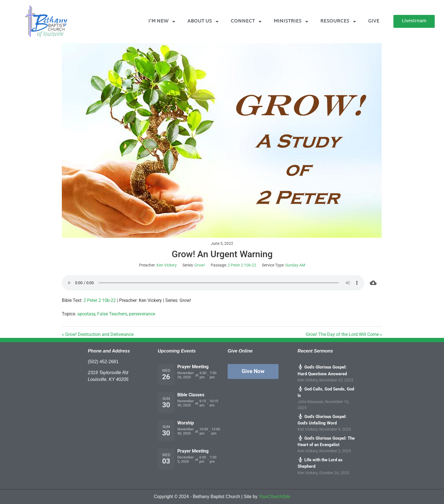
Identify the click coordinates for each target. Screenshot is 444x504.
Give (374, 21)
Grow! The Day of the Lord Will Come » (344, 334)
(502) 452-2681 (103, 362)
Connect (247, 22)
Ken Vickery (167, 265)
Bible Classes (191, 395)
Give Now (253, 371)
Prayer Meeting (193, 367)
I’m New (162, 22)
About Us (203, 22)
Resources (339, 22)
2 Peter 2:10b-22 (242, 265)
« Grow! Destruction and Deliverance (98, 334)
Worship (186, 423)
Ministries (291, 22)
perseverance (142, 314)
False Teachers (112, 314)
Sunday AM (295, 265)
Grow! (200, 265)
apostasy (86, 314)
